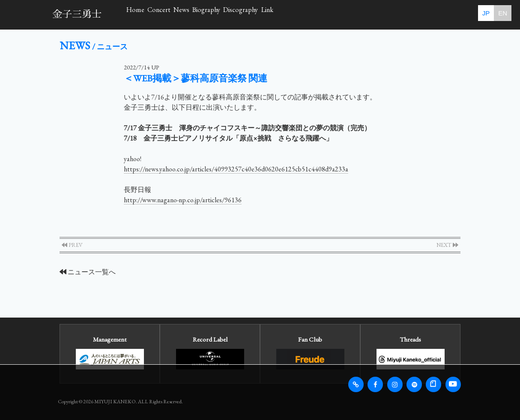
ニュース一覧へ (88, 272)
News (245, 14)
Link (412, 14)
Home (148, 14)
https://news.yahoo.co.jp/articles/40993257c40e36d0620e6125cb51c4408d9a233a (236, 169)
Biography (296, 14)
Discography (358, 14)
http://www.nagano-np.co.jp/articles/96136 (183, 200)
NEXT (447, 245)
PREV (72, 245)
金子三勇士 (77, 14)
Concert (197, 14)
